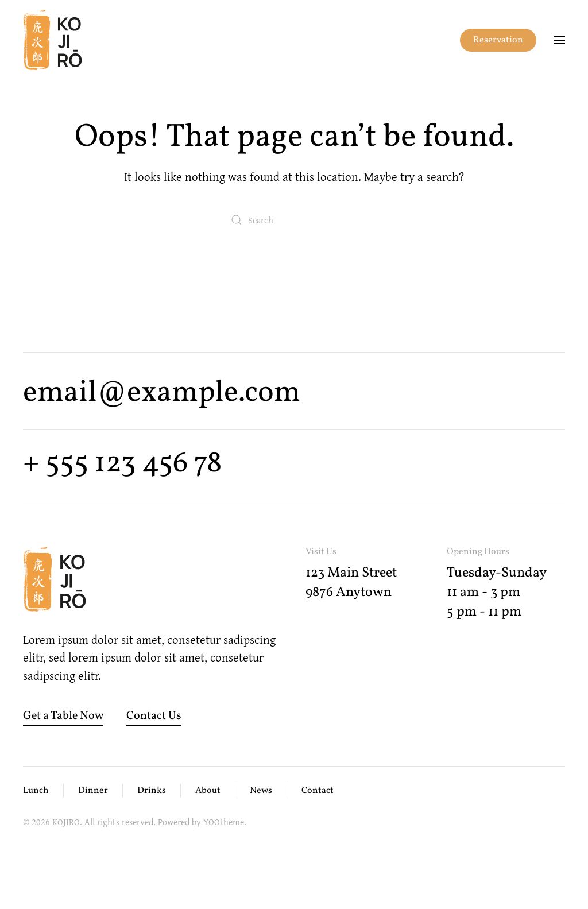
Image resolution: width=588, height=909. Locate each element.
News (261, 791)
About (208, 791)
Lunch (36, 791)
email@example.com (162, 393)
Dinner (93, 791)
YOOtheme (224, 822)
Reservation (498, 40)
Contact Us (154, 716)
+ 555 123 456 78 (122, 464)
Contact (318, 791)
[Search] (294, 220)
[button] (559, 40)
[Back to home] (53, 40)
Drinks (152, 791)
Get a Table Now (63, 716)
